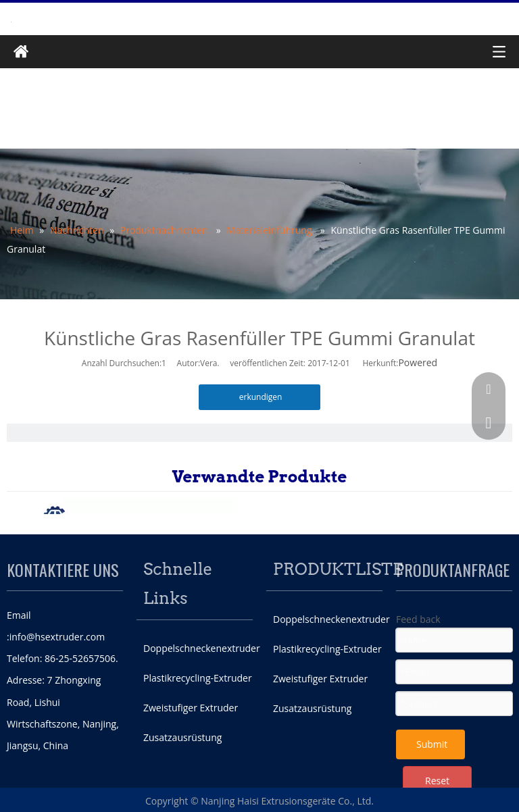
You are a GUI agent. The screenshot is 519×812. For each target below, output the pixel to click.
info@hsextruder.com (57, 637)
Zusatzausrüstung (182, 737)
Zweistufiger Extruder (191, 708)
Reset (437, 781)
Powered (418, 362)
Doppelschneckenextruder (202, 648)
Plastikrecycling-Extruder (198, 678)
